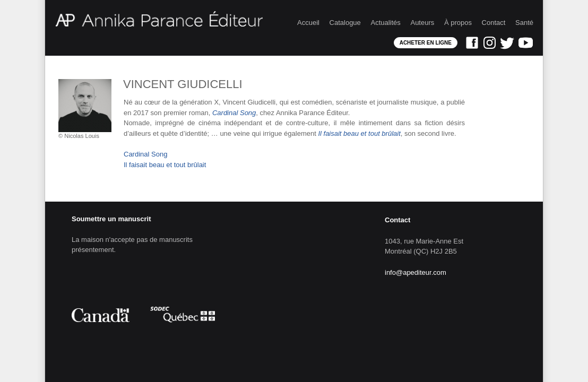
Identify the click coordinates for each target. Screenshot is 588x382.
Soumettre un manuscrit (111, 219)
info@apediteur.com (416, 272)
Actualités (385, 23)
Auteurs (422, 23)
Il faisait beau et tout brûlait (165, 165)
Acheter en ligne (426, 43)
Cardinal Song (145, 154)
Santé (524, 23)
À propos (458, 23)
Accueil (308, 23)
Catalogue (345, 23)
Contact (494, 23)
